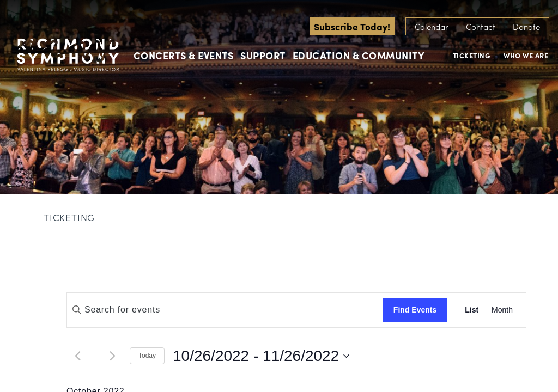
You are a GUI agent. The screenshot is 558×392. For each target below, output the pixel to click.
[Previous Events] (77, 356)
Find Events (415, 310)
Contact (481, 27)
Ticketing (472, 55)
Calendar (432, 27)
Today (147, 356)
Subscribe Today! (352, 26)
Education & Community (359, 55)
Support (263, 55)
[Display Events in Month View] (502, 310)
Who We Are (526, 55)
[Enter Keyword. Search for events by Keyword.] (225, 310)
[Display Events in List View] (472, 310)
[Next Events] (112, 356)
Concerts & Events (184, 55)
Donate (526, 27)
